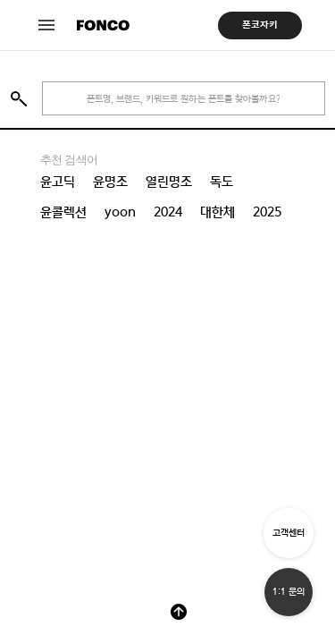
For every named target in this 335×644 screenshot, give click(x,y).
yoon (120, 212)
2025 (267, 212)
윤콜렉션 (63, 212)
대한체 (218, 212)
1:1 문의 (289, 592)
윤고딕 (58, 182)
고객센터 (289, 533)
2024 (168, 212)
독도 (222, 182)
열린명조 (169, 182)
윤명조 (110, 182)
